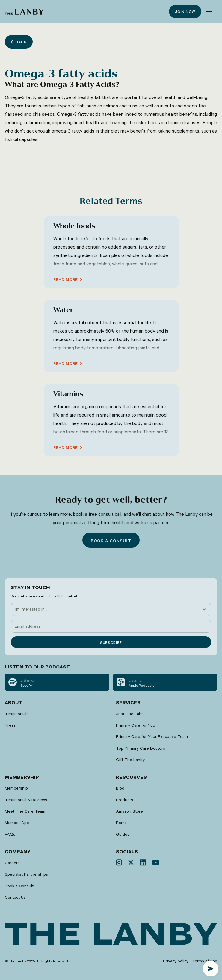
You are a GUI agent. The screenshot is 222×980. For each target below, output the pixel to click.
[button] (209, 12)
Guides (123, 834)
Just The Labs (130, 714)
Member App (17, 823)
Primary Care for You (136, 725)
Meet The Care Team (25, 811)
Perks (121, 823)
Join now (185, 11)
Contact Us (15, 897)
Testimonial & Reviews (26, 800)
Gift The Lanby (130, 760)
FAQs (10, 834)
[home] (24, 12)
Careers (12, 863)
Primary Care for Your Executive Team (152, 736)
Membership (16, 788)
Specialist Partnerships (26, 874)
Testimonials (17, 714)
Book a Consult (19, 886)
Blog (120, 788)
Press (10, 725)
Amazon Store (129, 811)
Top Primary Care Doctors (141, 748)
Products (124, 800)
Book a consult (111, 541)
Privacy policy (176, 961)
